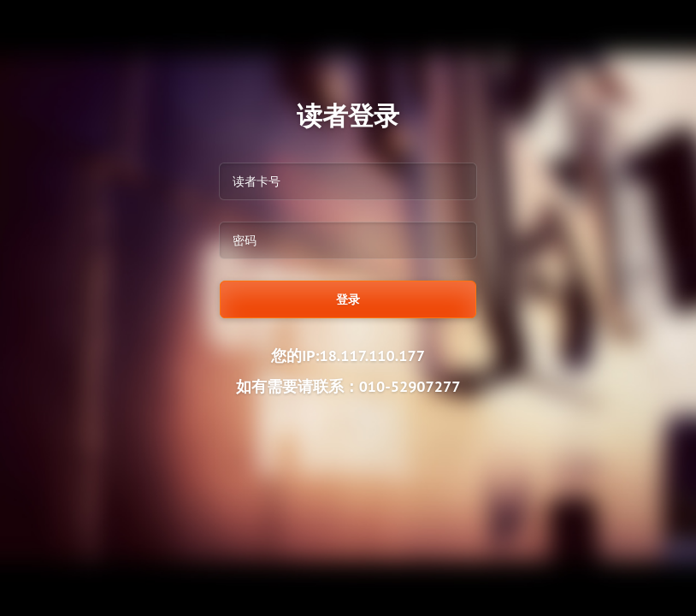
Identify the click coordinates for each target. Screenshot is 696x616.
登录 (348, 299)
